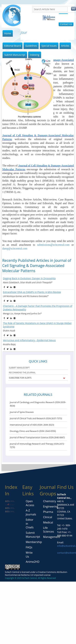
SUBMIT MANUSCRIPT (19, 368)
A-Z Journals (31, 512)
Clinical (48, 517)
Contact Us (66, 24)
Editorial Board (13, 46)
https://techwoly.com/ (22, 590)
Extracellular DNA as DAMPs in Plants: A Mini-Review (32, 292)
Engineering (51, 506)
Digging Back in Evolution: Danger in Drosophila (29, 278)
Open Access (30, 503)
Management (52, 537)
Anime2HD (33, 562)
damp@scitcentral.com (15, 249)
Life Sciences (49, 530)
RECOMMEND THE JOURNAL (22, 372)
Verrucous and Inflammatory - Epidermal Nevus (29, 340)
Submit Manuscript (15, 55)
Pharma (48, 512)
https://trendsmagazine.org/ (49, 590)
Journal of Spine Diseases (22, 412)
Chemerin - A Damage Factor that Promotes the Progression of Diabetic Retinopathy (38, 308)
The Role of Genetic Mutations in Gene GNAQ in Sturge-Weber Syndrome (37, 325)
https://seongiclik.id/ (11, 583)
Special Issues (49, 46)
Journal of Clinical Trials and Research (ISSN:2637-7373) (36, 418)
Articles (65, 46)
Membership (34, 542)
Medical (48, 522)
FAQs (29, 547)
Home (8, 33)
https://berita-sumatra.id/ (37, 583)
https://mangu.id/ (19, 587)
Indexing (35, 55)
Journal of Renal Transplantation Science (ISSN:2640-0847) (37, 437)
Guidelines (31, 46)
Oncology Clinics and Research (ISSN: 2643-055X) (33, 431)
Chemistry (50, 501)
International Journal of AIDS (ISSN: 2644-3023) (32, 425)
